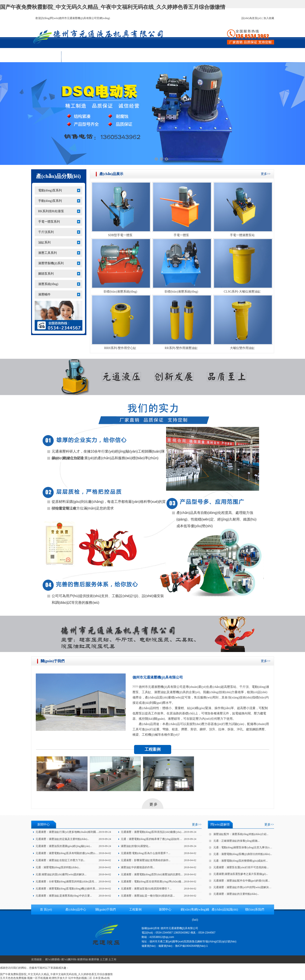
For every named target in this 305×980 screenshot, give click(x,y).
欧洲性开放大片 (58, 978)
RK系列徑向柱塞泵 (51, 211)
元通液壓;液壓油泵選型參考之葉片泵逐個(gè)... (241, 874)
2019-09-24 (105, 832)
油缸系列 (44, 242)
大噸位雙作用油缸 (242, 348)
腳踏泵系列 (46, 274)
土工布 (112, 959)
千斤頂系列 (46, 232)
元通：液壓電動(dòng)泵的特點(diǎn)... (58, 867)
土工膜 (104, 959)
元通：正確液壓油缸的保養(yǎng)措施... (237, 841)
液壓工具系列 (47, 253)
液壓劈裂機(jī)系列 (51, 263)
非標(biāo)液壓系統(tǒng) (120, 292)
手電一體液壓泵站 (242, 235)
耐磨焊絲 (83, 959)
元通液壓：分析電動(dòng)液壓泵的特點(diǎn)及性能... (67, 882)
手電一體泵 (181, 235)
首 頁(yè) (46, 57)
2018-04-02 (105, 853)
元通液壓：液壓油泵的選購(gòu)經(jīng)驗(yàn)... (64, 846)
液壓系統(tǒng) (48, 284)
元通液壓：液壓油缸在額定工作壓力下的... (60, 860)
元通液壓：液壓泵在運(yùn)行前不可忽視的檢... (241, 867)
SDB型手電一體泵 (120, 235)
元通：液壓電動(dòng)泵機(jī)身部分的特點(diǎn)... (243, 854)
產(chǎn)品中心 (76, 57)
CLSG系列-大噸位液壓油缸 (242, 292)
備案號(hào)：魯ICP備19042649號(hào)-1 (183, 946)
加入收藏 (269, 18)
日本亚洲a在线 (101, 978)
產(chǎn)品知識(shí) (227, 57)
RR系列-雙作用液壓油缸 (181, 348)
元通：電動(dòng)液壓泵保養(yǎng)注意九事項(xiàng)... (245, 847)
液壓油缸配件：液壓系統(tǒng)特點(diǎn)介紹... (241, 834)
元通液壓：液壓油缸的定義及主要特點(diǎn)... (62, 839)
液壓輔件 (44, 294)
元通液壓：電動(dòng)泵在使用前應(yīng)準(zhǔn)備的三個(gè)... (158, 882)
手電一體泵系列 (49, 222)
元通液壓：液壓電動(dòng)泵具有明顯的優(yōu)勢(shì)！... (68, 853)
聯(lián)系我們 (257, 57)
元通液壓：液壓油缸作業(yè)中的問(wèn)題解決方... (243, 887)
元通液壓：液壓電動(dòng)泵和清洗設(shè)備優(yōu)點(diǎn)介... (158, 832)
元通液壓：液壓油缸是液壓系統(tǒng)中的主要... (64, 896)
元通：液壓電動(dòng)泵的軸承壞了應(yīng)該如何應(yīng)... (156, 839)
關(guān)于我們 (106, 57)
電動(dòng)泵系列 (50, 190)
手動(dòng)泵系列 (50, 201)
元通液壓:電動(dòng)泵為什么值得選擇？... (146, 853)
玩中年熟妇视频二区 (80, 978)
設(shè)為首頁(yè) (251, 18)
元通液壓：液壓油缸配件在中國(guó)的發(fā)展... (242, 881)
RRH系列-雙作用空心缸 (120, 348)
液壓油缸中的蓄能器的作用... (138, 867)
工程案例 (136, 57)
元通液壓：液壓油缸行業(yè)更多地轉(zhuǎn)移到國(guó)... (70, 832)
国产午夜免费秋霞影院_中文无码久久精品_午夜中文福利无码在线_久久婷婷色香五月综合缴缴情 (113, 7)
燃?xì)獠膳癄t (53, 959)
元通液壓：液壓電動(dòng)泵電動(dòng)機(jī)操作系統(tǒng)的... (72, 889)
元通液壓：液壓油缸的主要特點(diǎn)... (236, 894)
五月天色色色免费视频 (13, 978)
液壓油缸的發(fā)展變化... (136, 846)
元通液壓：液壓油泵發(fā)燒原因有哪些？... (146, 889)
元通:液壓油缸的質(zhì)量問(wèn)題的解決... (61, 874)
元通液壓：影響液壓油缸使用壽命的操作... (146, 860)
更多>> (266, 174)
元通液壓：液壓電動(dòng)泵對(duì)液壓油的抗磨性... (152, 874)
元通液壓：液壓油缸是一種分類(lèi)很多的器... (148, 896)
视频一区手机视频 (38, 978)
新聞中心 (167, 57)
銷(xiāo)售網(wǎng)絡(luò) (196, 58)
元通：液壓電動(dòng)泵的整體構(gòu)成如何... (241, 861)
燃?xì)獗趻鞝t (69, 959)
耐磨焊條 (94, 959)
